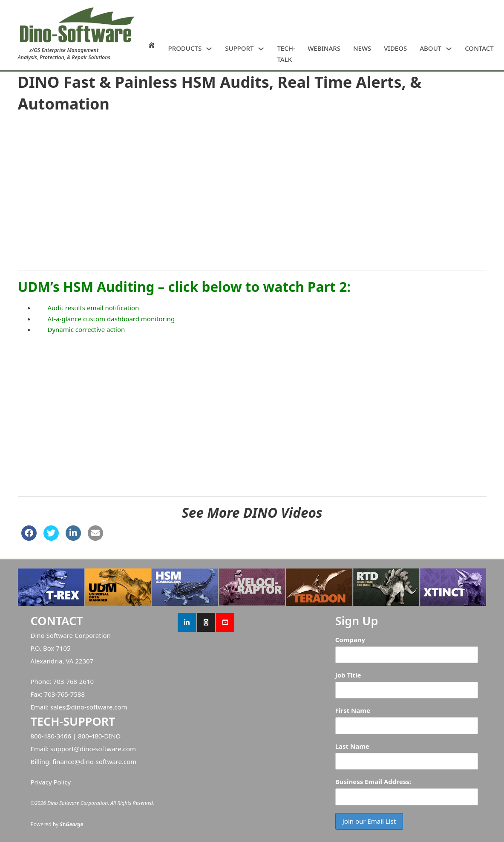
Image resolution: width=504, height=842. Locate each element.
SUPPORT (239, 48)
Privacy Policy (51, 782)
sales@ (61, 707)
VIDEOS (395, 48)
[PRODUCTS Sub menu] (209, 49)
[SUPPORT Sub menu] (261, 49)
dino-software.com (99, 707)
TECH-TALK (286, 54)
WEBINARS (324, 48)
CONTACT (479, 48)
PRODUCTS (185, 48)
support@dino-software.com (93, 749)
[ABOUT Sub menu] (449, 49)
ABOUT (431, 48)
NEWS (362, 48)
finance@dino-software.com (94, 761)
